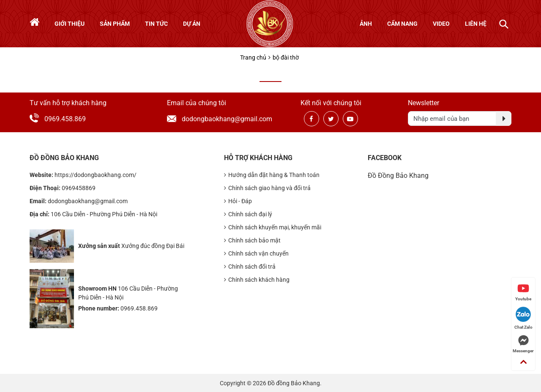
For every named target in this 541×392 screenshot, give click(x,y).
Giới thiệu (70, 24)
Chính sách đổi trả (250, 267)
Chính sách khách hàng (257, 280)
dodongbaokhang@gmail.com (218, 119)
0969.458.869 (65, 119)
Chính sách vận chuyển (256, 254)
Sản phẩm (115, 24)
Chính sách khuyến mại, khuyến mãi (273, 227)
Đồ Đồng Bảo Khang (398, 176)
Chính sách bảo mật (252, 241)
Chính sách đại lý (248, 214)
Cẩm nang (402, 24)
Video (441, 24)
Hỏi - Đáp (238, 201)
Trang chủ (253, 57)
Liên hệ (476, 24)
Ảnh (366, 24)
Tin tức (156, 24)
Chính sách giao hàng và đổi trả (267, 188)
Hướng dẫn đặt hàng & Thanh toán (272, 175)
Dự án (192, 24)
